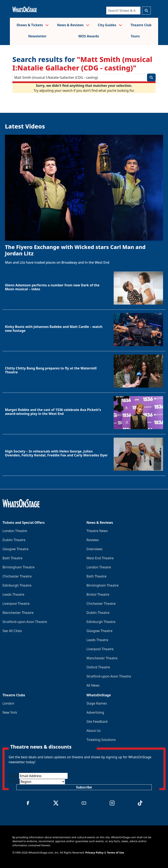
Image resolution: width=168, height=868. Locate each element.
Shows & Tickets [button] (33, 25)
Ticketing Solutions (101, 740)
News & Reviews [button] (73, 25)
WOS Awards (89, 36)
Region (14, 782)
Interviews (94, 549)
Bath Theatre (12, 558)
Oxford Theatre (98, 667)
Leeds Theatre (13, 594)
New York (10, 712)
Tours (135, 36)
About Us (94, 731)
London (8, 703)
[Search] (123, 11)
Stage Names (97, 703)
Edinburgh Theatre (17, 585)
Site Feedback (97, 722)
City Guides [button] (110, 25)
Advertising (95, 712)
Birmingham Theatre (19, 567)
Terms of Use (115, 853)
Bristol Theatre (98, 594)
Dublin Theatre (14, 540)
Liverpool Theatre (16, 604)
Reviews (93, 540)
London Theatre (15, 531)
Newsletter (37, 36)
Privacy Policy (94, 853)
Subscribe (84, 787)
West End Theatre (100, 558)
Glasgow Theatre (15, 549)
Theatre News (97, 531)
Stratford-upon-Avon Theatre (25, 622)
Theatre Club (141, 25)
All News (93, 685)
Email (14, 776)
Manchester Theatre (18, 613)
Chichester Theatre (17, 576)
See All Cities (12, 631)
